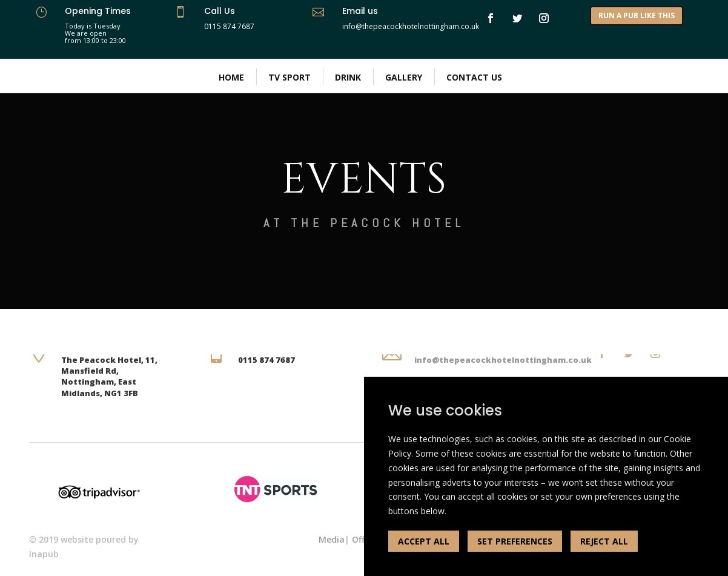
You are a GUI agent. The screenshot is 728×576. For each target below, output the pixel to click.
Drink (348, 77)
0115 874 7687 (229, 26)
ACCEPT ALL (424, 541)
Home (231, 77)
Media (332, 539)
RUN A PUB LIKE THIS (637, 15)
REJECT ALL (604, 541)
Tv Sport (290, 77)
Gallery (404, 77)
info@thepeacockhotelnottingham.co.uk (503, 360)
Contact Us (474, 77)
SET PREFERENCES (515, 541)
